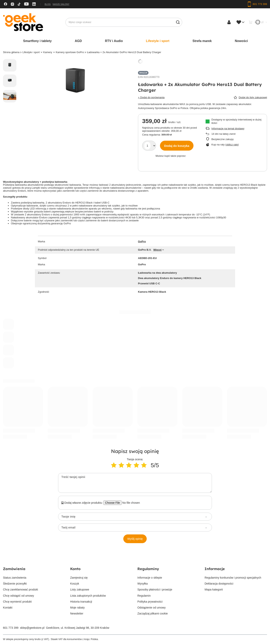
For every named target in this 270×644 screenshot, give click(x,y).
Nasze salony (61, 4)
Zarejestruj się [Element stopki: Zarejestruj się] (79, 578)
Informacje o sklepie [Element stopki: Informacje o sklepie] (150, 578)
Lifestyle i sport (158, 41)
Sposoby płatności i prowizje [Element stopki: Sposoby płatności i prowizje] (155, 590)
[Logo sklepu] (23, 22)
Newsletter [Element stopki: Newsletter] (77, 613)
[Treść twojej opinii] (135, 483)
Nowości (241, 41)
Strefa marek (202, 41)
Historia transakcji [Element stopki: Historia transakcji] (81, 602)
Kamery (48, 52)
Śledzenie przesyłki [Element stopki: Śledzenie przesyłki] (15, 584)
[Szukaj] (178, 22)
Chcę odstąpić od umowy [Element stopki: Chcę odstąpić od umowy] (18, 596)
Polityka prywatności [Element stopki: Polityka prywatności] (150, 602)
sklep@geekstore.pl (32, 628)
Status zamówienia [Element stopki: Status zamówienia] (15, 578)
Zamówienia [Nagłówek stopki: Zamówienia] (14, 569)
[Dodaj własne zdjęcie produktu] (130, 503)
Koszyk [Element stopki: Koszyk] (75, 584)
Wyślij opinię (135, 539)
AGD (78, 41)
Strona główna (11, 52)
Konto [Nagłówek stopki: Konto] (75, 569)
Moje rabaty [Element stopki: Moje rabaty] (77, 608)
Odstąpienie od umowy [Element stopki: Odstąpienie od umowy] (151, 608)
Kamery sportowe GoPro (70, 52)
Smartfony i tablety (37, 41)
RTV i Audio (114, 41)
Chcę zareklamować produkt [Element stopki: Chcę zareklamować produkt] (21, 590)
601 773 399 (11, 628)
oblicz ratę (232, 145)
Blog (48, 4)
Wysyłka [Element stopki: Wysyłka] (143, 584)
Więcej (157, 250)
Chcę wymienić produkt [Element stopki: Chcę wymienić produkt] (17, 602)
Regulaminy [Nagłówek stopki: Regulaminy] (148, 569)
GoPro (142, 241)
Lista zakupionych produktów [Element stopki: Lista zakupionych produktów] (88, 596)
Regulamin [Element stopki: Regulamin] (144, 596)
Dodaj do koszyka (177, 146)
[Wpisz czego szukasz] (124, 22)
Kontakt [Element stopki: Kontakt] (8, 608)
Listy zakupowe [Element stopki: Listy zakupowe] (80, 590)
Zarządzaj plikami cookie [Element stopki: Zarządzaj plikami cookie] (153, 613)
